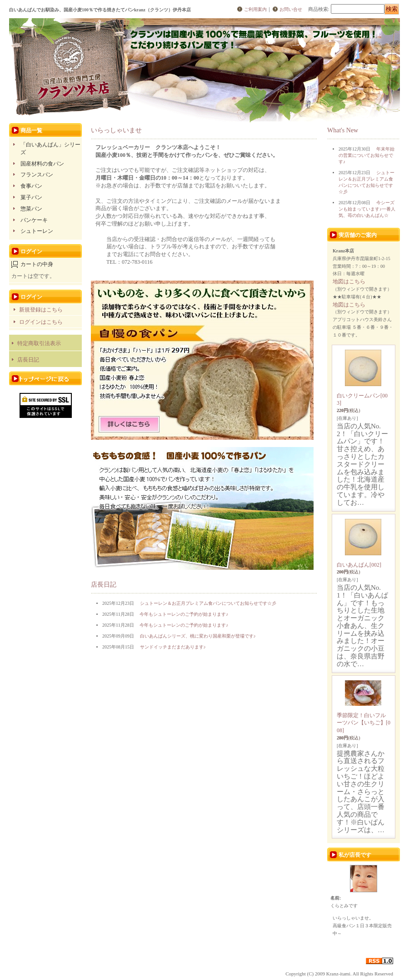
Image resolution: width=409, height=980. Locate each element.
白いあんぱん (359, 565)
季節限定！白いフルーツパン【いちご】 (364, 723)
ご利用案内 (255, 9)
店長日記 (28, 360)
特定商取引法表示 (39, 343)
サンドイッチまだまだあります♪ (173, 647)
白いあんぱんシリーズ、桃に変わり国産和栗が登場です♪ (198, 636)
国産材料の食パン (42, 164)
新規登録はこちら (41, 310)
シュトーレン (37, 231)
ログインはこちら (41, 322)
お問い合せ (291, 9)
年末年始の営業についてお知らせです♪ (367, 155)
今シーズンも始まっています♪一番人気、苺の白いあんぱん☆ (367, 209)
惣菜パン (31, 209)
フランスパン (37, 175)
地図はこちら (349, 281)
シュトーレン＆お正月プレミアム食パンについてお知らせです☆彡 (208, 603)
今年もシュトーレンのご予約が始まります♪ (184, 614)
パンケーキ (34, 220)
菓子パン (31, 197)
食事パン (31, 186)
